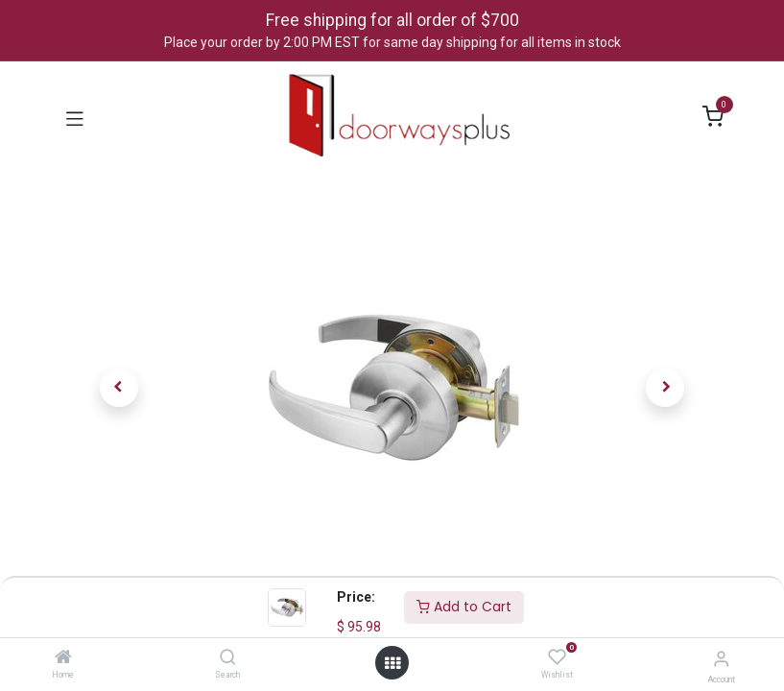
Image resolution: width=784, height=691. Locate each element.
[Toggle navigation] (75, 117)
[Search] (228, 658)
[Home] (63, 658)
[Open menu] (392, 663)
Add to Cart (464, 607)
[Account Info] (721, 659)
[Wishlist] (557, 657)
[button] (119, 388)
